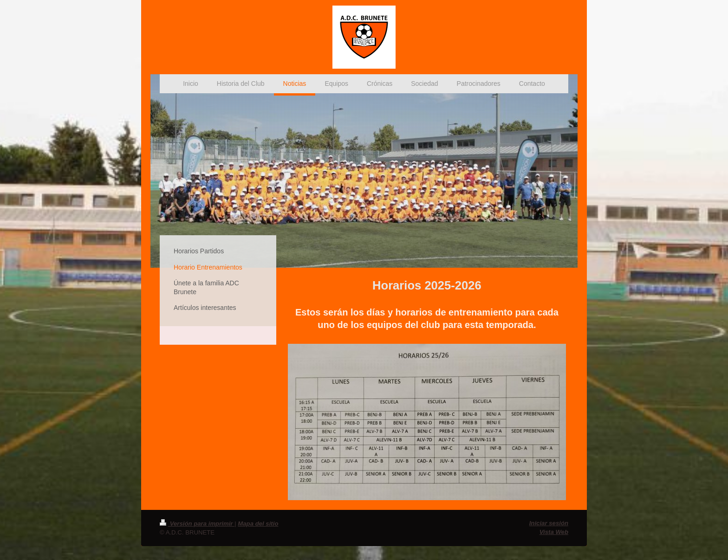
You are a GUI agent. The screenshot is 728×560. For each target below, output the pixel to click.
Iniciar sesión (549, 523)
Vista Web (554, 532)
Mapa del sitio (258, 524)
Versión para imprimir (197, 524)
